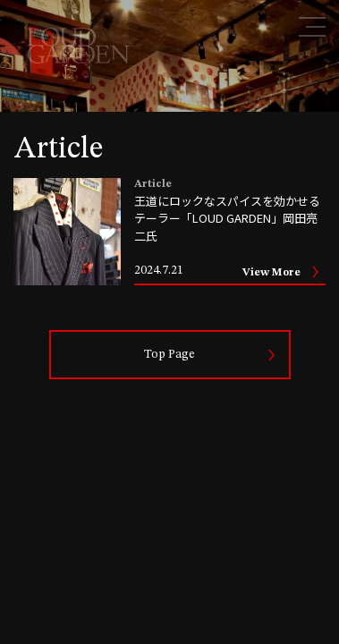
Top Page (169, 354)
